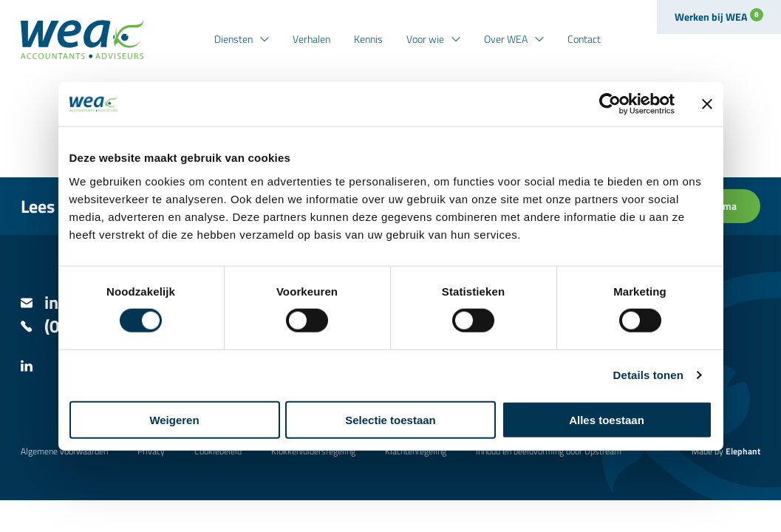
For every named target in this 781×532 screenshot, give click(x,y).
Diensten (233, 39)
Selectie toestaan (390, 419)
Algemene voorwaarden (64, 451)
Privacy (151, 451)
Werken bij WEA (719, 16)
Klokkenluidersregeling (313, 451)
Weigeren (174, 419)
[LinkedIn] (27, 367)
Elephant (743, 451)
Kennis (368, 39)
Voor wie (425, 39)
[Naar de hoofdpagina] (82, 40)
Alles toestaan (607, 419)
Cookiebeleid (218, 451)
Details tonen (648, 375)
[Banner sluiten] (707, 104)
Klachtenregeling (416, 451)
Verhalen (311, 39)
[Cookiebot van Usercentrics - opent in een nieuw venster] (610, 104)
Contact (584, 39)
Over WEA (506, 39)
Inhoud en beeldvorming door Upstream (549, 451)
